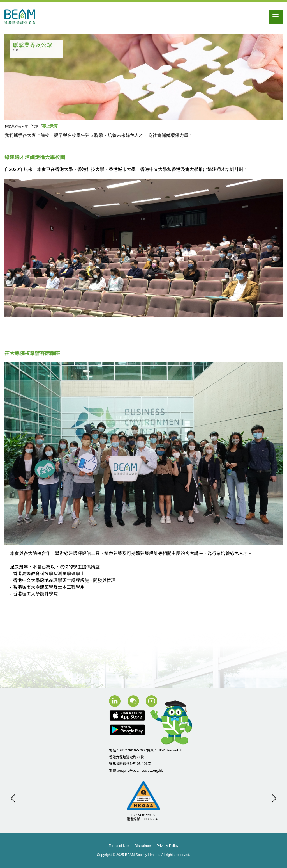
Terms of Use (119, 846)
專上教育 (50, 126)
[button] (13, 798)
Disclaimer (143, 846)
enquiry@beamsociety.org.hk (140, 771)
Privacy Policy (167, 846)
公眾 (35, 126)
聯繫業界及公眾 (17, 126)
